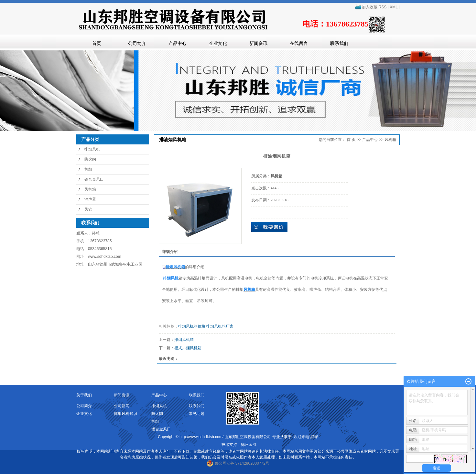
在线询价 (269, 227)
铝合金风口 (94, 179)
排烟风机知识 (125, 414)
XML (394, 7)
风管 (88, 209)
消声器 (90, 199)
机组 (88, 169)
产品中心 (178, 43)
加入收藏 (366, 7)
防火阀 (90, 159)
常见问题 (197, 414)
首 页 (351, 140)
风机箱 (90, 189)
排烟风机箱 (184, 340)
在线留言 (299, 43)
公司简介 (137, 43)
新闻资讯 (258, 43)
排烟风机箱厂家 (220, 326)
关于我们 (84, 395)
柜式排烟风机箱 (188, 348)
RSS (383, 7)
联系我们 (339, 43)
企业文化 (218, 43)
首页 (97, 43)
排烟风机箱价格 (192, 326)
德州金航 (249, 445)
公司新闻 (122, 406)
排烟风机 (92, 149)
